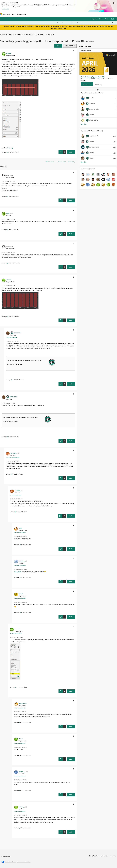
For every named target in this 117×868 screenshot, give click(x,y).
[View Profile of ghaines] (21, 807)
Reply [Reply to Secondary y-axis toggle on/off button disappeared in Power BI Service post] (71, 152)
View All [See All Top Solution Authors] (84, 124)
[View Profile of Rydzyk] (21, 594)
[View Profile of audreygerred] (17, 333)
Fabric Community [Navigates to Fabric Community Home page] (19, 14)
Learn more (5, 9)
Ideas (46, 14)
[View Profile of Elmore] (21, 739)
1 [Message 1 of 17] (7, 152)
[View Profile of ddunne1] (9, 53)
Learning (69, 14)
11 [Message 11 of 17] (20, 577)
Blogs (62, 14)
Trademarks (113, 856)
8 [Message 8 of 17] (20, 722)
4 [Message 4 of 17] (16, 687)
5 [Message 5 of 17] (20, 828)
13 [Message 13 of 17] (8, 316)
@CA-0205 (18, 572)
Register (94, 19)
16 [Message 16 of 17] (8, 230)
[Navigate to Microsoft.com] (5, 14)
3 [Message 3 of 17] (11, 474)
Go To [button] (113, 19)
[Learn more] (87, 84)
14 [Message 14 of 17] (12, 380)
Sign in (101, 19)
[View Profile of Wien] (20, 528)
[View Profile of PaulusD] (21, 561)
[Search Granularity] (63, 23)
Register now (62, 28)
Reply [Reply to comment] (71, 200)
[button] (58, 46)
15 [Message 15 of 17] (8, 263)
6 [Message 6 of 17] (20, 790)
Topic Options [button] (69, 46)
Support (77, 14)
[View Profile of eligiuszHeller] (23, 703)
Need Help (10, 148)
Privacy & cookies (94, 856)
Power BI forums (7, 34)
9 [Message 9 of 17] (16, 512)
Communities (54, 14)
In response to (12, 337)
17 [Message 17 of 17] (8, 196)
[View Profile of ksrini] (8, 213)
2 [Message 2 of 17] (7, 437)
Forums (30, 14)
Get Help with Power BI (35, 34)
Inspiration (38, 14)
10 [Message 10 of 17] (20, 613)
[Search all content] (93, 23)
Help (107, 19)
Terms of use (104, 856)
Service (51, 34)
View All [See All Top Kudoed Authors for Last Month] (84, 162)
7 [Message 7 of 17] (20, 755)
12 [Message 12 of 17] (20, 545)
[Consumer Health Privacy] (24, 862)
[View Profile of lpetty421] (21, 771)
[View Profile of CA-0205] (13, 453)
